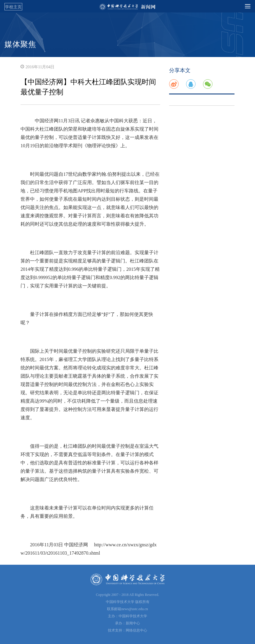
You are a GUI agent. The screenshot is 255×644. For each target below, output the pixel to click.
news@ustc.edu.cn (135, 609)
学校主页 (13, 7)
